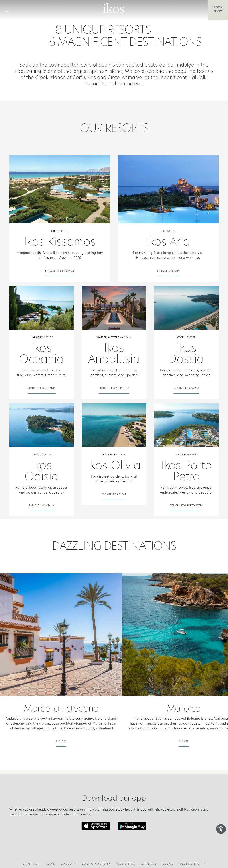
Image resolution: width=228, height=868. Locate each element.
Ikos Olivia (114, 466)
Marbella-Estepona (61, 709)
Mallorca (184, 709)
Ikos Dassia (186, 354)
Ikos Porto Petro (186, 472)
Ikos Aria (168, 243)
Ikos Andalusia (114, 354)
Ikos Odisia (42, 472)
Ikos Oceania (42, 354)
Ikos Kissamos (60, 243)
